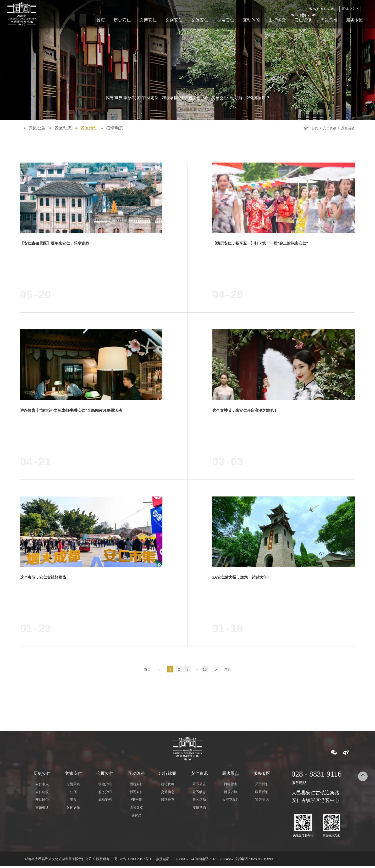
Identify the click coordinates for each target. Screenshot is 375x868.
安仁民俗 (42, 801)
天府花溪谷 (231, 801)
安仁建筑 (42, 794)
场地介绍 (105, 786)
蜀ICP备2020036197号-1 (133, 860)
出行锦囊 (277, 20)
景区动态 (63, 128)
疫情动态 (115, 128)
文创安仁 (174, 20)
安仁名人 (42, 786)
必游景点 (73, 786)
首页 (101, 20)
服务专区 (355, 20)
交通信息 (168, 794)
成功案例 (105, 801)
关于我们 (262, 786)
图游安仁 (136, 786)
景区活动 (89, 128)
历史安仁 (122, 20)
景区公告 (37, 128)
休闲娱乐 (73, 809)
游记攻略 (168, 786)
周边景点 (329, 20)
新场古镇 (231, 794)
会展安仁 (226, 20)
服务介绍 (105, 794)
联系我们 (262, 794)
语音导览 (136, 809)
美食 (73, 801)
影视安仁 (136, 794)
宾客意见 (262, 801)
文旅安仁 (200, 20)
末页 (228, 671)
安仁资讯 (303, 20)
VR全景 (136, 801)
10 (205, 671)
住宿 (73, 794)
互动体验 (251, 20)
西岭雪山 (231, 786)
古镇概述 (42, 809)
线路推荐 (168, 801)
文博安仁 (148, 20)
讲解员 (136, 817)
